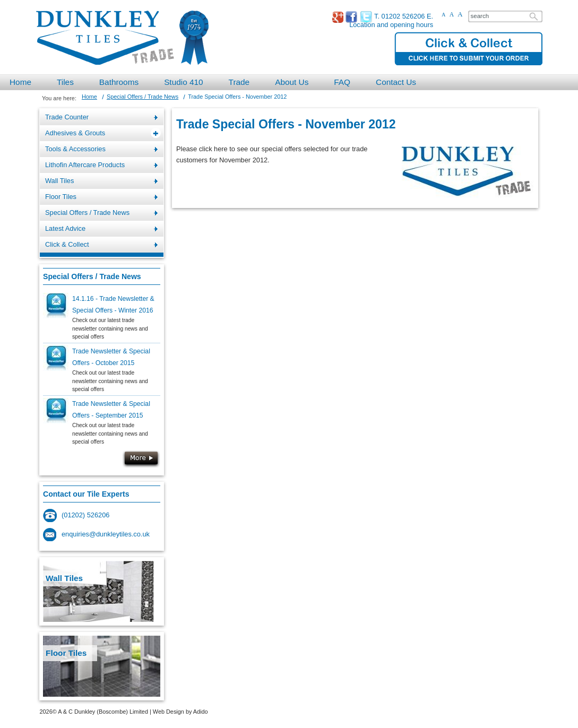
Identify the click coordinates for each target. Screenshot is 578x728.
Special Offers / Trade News (143, 97)
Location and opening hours (391, 25)
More (141, 459)
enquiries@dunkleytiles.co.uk (106, 534)
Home (89, 97)
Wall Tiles (64, 578)
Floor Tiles (66, 653)
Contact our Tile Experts (86, 494)
